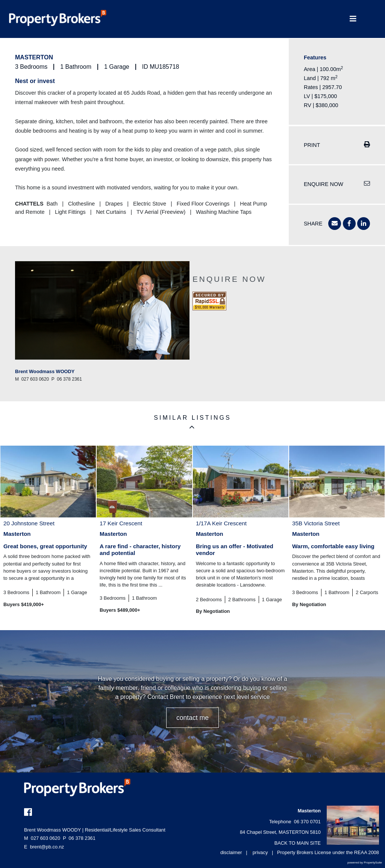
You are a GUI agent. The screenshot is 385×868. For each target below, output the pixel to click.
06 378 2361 (79, 838)
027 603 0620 (42, 838)
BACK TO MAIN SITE (298, 843)
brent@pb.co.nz (47, 847)
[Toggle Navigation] (353, 19)
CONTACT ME (192, 718)
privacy (260, 852)
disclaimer (231, 852)
